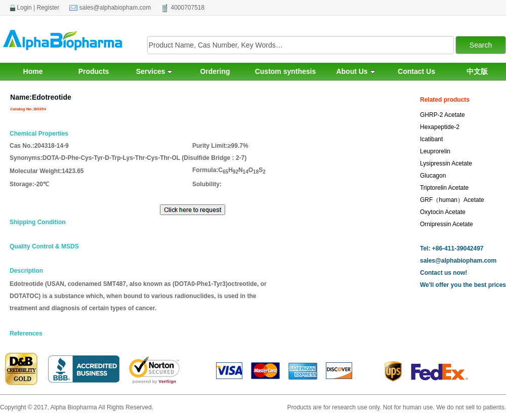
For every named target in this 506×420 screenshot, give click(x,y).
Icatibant (431, 139)
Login (24, 8)
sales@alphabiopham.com (115, 8)
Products (94, 71)
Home (33, 71)
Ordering (215, 71)
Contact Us (416, 71)
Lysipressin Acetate (446, 163)
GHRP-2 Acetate (442, 115)
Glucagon (433, 176)
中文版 (477, 71)
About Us (355, 71)
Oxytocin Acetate (443, 212)
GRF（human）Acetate (452, 200)
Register (48, 8)
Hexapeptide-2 (440, 127)
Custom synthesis (286, 71)
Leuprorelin (435, 151)
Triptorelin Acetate (444, 188)
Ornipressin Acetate (447, 224)
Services (155, 71)
